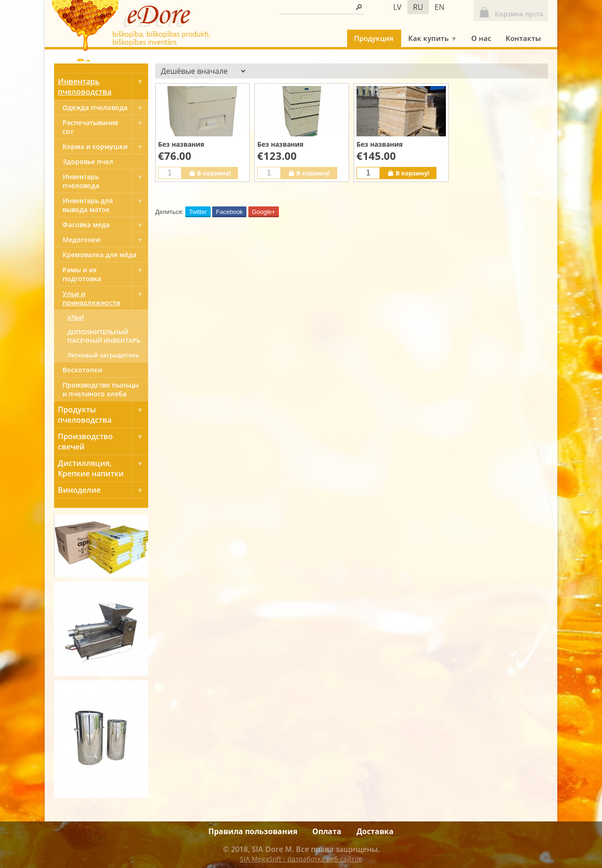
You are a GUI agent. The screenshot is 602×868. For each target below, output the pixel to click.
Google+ (264, 212)
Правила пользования (253, 831)
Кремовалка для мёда (99, 255)
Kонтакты (523, 38)
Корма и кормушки (105, 146)
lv (397, 7)
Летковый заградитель (103, 355)
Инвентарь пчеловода (105, 181)
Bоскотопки (82, 370)
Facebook (229, 212)
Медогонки (105, 240)
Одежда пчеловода (105, 107)
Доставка (375, 831)
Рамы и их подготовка (105, 274)
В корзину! (210, 173)
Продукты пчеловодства (103, 415)
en (440, 7)
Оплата (327, 831)
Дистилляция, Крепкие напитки (103, 468)
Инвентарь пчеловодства (103, 87)
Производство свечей (103, 442)
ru (418, 7)
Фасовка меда (105, 225)
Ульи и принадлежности (105, 298)
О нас (481, 38)
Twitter (198, 212)
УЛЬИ (75, 317)
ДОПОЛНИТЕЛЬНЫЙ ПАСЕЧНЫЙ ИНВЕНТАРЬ (104, 336)
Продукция (374, 38)
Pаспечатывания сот (105, 127)
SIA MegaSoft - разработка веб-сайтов (301, 859)
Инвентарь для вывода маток (105, 205)
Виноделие (103, 490)
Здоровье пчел (88, 162)
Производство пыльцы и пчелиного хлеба (101, 389)
